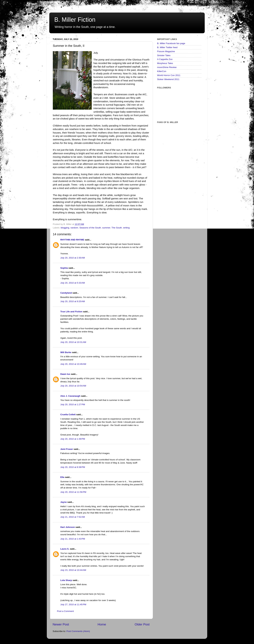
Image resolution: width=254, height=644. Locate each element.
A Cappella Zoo (165, 59)
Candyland (66, 293)
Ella (62, 477)
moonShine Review (167, 67)
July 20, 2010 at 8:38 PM (73, 467)
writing (126, 228)
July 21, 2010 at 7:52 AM (73, 517)
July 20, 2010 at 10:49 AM (73, 364)
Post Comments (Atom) (78, 631)
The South (117, 228)
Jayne (63, 502)
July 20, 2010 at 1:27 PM (73, 404)
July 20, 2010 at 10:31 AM (73, 342)
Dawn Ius (65, 374)
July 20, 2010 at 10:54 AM (73, 386)
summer (106, 228)
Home (102, 624)
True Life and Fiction (71, 312)
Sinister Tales (164, 55)
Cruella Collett (68, 414)
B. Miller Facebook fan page (171, 43)
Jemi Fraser (67, 449)
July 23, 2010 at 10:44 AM (73, 570)
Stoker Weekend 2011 (168, 79)
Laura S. (65, 549)
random (74, 228)
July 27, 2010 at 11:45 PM (73, 604)
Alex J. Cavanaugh (70, 396)
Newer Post (61, 624)
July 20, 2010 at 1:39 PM (73, 439)
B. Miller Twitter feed (167, 47)
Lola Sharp (66, 580)
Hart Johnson (68, 527)
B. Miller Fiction (75, 20)
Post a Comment (65, 611)
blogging (65, 228)
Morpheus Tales (165, 63)
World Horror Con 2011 (169, 75)
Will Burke (66, 352)
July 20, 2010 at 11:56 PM (73, 492)
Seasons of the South (90, 228)
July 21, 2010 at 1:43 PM (73, 539)
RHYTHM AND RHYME (72, 240)
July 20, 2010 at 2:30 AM (73, 258)
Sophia (64, 268)
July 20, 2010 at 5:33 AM (73, 283)
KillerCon (162, 71)
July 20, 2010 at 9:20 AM (73, 301)
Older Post (142, 624)
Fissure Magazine (166, 51)
